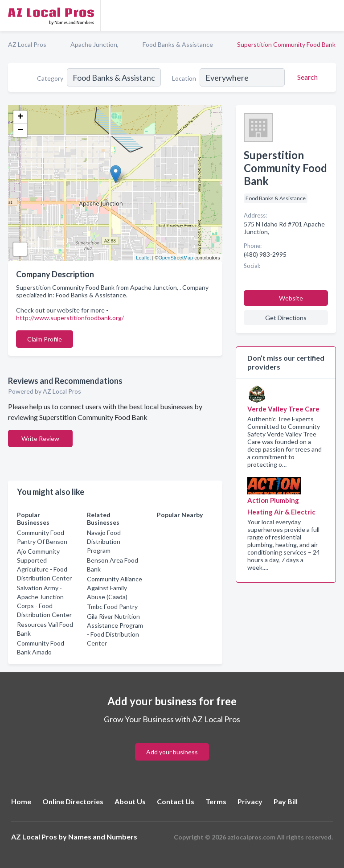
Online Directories (73, 801)
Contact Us (176, 801)
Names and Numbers (103, 837)
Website (291, 298)
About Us (130, 801)
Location (184, 78)
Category (50, 78)
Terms (216, 801)
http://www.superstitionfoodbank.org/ (70, 318)
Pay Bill (286, 801)
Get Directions (286, 318)
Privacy (250, 801)
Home (21, 801)
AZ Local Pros (27, 44)
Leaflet (143, 258)
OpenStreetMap (176, 258)
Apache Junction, (94, 44)
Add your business (172, 752)
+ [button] (20, 117)
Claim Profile (45, 339)
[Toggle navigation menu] (332, 16)
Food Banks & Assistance (178, 44)
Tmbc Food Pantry (112, 607)
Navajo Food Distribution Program (104, 541)
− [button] (20, 131)
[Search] (306, 77)
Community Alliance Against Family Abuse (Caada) (115, 588)
